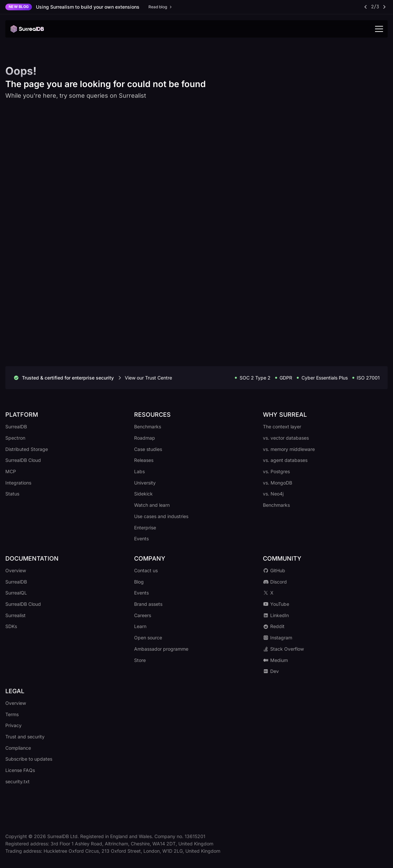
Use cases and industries (161, 516)
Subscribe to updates (29, 759)
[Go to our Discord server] (325, 582)
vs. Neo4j (273, 494)
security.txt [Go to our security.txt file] (17, 781)
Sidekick (143, 494)
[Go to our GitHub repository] (325, 571)
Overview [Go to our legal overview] (16, 703)
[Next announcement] (384, 7)
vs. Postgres (276, 471)
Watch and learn (152, 505)
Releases (144, 460)
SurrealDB (16, 427)
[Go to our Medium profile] (325, 660)
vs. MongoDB (278, 483)
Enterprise (145, 528)
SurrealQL (16, 593)
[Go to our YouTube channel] (325, 604)
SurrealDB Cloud (23, 460)
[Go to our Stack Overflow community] (325, 649)
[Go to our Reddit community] (325, 626)
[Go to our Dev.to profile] (325, 671)
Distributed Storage (27, 449)
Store (140, 660)
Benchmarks (148, 427)
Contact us (146, 570)
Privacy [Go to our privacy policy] (13, 725)
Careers (143, 615)
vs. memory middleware (289, 449)
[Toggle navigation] (379, 29)
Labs (139, 471)
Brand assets (148, 604)
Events (141, 539)
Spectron (15, 438)
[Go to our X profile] (325, 593)
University (145, 483)
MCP (11, 471)
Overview (16, 570)
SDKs (11, 626)
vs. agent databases (285, 460)
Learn (140, 626)
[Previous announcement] (366, 7)
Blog (139, 582)
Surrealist (15, 615)
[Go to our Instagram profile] (325, 638)
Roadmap (145, 438)
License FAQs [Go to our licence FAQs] (20, 770)
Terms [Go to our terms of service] (12, 714)
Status (12, 494)
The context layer (282, 427)
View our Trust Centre (148, 378)
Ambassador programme (161, 649)
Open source (148, 638)
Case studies (148, 449)
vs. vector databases (286, 438)
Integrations (18, 483)
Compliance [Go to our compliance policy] (18, 748)
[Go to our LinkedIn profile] (325, 615)
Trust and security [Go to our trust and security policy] (25, 737)
